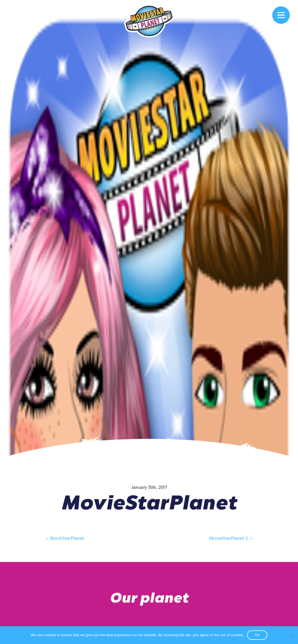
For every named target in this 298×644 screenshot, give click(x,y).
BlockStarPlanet (64, 539)
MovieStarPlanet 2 (231, 539)
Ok (257, 635)
